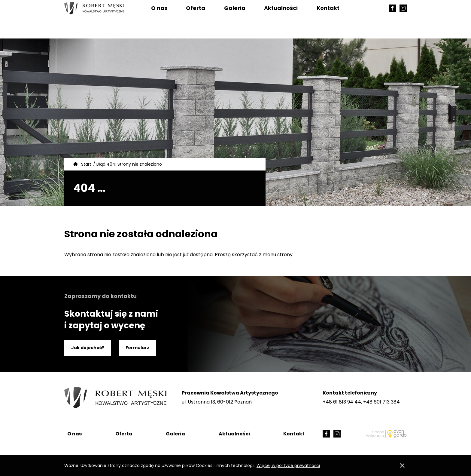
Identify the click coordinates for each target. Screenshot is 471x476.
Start (86, 164)
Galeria (235, 19)
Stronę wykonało (375, 434)
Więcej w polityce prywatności (288, 465)
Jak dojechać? (88, 348)
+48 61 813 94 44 (342, 402)
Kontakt (328, 19)
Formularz (137, 348)
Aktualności (281, 19)
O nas (159, 19)
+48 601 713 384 (381, 402)
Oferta (196, 19)
